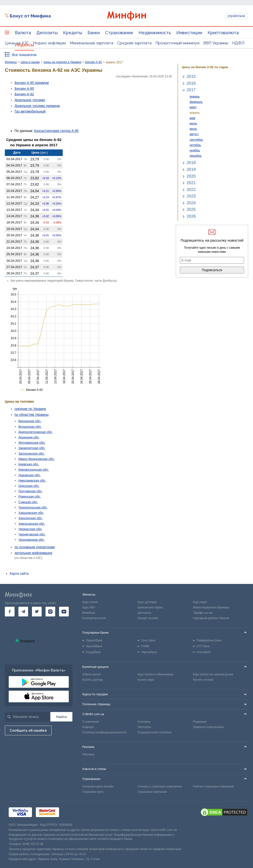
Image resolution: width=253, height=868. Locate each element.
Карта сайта (19, 573)
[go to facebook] (10, 612)
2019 (191, 169)
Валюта (23, 33)
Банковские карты (150, 607)
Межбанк (89, 613)
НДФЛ (238, 43)
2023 (191, 196)
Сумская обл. (28, 502)
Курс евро (200, 602)
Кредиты (73, 33)
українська (236, 16)
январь (195, 96)
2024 (191, 203)
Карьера (88, 727)
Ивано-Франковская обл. (36, 459)
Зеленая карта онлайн (98, 786)
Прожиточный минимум (177, 43)
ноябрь (195, 150)
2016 (191, 83)
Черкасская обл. (30, 529)
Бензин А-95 (24, 89)
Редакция (200, 722)
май (192, 118)
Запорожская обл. (31, 454)
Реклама (88, 754)
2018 (191, 163)
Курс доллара (147, 602)
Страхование (119, 33)
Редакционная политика (154, 732)
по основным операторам (35, 547)
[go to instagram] (50, 612)
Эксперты (144, 727)
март (193, 107)
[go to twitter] (37, 612)
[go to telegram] (23, 612)
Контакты (144, 722)
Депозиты (47, 33)
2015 (191, 77)
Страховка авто (93, 792)
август (194, 134)
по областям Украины (31, 415)
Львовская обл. (30, 475)
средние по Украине (30, 409)
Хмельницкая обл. (32, 524)
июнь (193, 123)
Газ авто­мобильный (30, 111)
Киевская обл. (29, 464)
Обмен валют (92, 674)
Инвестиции (189, 33)
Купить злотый (203, 680)
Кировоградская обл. (34, 470)
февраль (196, 102)
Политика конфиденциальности (104, 732)
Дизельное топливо (30, 100)
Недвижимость (155, 33)
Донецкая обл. (29, 437)
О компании (91, 722)
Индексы (24, 45)
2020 (191, 176)
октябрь (195, 145)
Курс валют (90, 602)
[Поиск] (61, 717)
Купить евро (146, 680)
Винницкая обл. (30, 421)
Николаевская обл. (32, 480)
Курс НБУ (89, 607)
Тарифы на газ (203, 613)
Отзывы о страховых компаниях (160, 786)
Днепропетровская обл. (36, 432)
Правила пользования (208, 727)
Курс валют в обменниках (155, 674)
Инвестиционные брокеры (211, 607)
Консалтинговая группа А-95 (56, 131)
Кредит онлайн (148, 618)
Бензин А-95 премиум (32, 83)
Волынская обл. (30, 427)
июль (193, 129)
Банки (94, 33)
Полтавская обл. (30, 491)
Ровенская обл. (30, 496)
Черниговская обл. (32, 534)
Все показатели (24, 55)
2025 (191, 209)
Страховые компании (152, 792)
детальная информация (33, 553)
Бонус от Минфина (30, 16)
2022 (191, 190)
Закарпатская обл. (32, 448)
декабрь (196, 156)
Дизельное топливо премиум (37, 106)
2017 (191, 90)
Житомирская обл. (32, 443)
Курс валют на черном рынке (213, 674)
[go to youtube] (64, 612)
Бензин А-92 (24, 94)
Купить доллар (92, 680)
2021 (191, 183)
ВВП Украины (216, 43)
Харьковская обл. (31, 513)
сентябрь (196, 140)
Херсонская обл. (31, 518)
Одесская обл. (29, 486)
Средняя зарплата (134, 43)
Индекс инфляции (49, 43)
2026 (191, 216)
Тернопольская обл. (33, 507)
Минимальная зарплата (92, 43)
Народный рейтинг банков (211, 618)
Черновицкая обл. (31, 540)
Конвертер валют (94, 618)
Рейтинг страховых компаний (213, 786)
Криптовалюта (223, 33)
